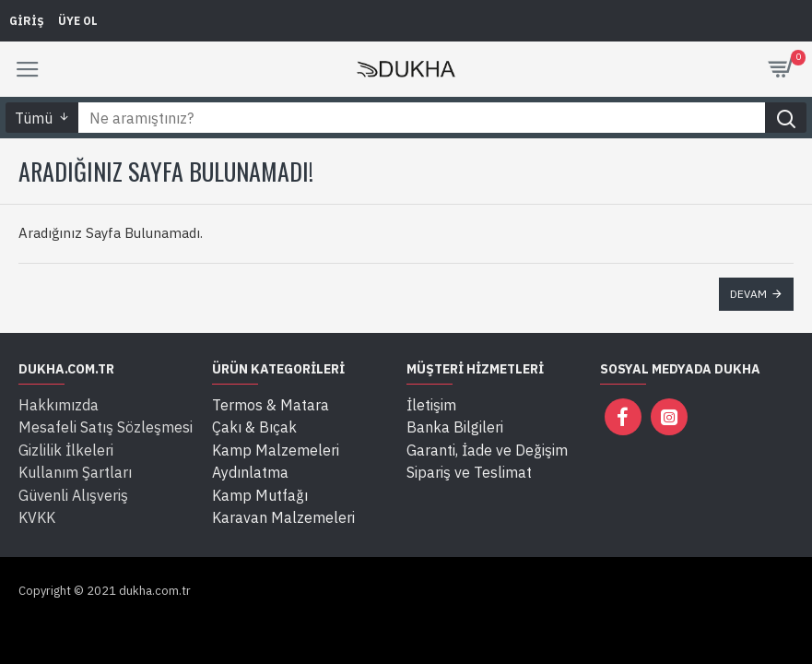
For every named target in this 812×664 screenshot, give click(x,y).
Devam (748, 294)
